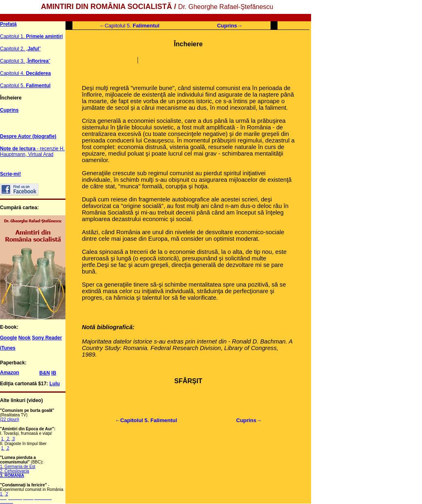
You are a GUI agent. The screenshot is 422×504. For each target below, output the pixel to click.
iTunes (8, 348)
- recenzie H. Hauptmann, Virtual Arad (32, 151)
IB (54, 373)
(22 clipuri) (10, 419)
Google (8, 338)
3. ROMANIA (12, 476)
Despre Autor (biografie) (28, 136)
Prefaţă (8, 24)
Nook (25, 338)
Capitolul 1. (31, 36)
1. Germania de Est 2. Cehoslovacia (18, 469)
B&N (45, 373)
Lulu (55, 384)
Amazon (10, 373)
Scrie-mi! (10, 174)
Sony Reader (47, 338)
